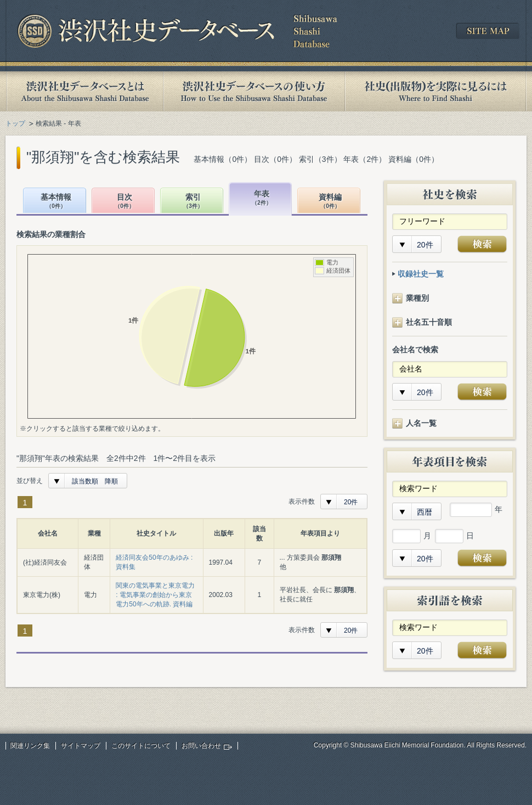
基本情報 (56, 202)
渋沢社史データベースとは (84, 91)
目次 (124, 202)
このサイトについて (141, 746)
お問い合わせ (201, 746)
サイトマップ (81, 746)
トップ (15, 123)
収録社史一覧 (421, 274)
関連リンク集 (30, 746)
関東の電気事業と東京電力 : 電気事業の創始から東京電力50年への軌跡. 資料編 (155, 595)
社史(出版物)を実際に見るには (435, 91)
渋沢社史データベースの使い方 (254, 91)
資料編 (330, 202)
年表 (262, 198)
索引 (193, 202)
